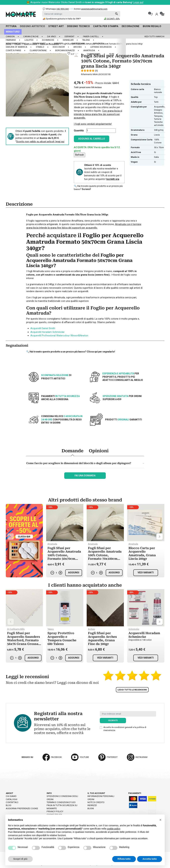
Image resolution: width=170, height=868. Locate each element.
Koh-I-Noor (59, 47)
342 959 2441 (63, 9)
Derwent (69, 36)
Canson (10, 36)
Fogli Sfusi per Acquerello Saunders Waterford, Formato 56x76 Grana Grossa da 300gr (24, 640)
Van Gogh (99, 43)
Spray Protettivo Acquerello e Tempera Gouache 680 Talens (62, 638)
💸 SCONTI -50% (112, 19)
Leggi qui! (138, 2)
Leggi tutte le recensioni (132, 690)
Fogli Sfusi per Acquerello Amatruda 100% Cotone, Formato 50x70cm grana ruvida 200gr (64, 555)
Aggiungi (74, 573)
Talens (86, 40)
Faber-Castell (91, 36)
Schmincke (48, 40)
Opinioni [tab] (99, 451)
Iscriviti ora (113, 179)
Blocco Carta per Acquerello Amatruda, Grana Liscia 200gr (142, 553)
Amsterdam (78, 43)
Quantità (79, 131)
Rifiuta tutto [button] (124, 859)
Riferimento (87, 74)
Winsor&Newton (15, 43)
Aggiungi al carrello (92, 139)
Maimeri (58, 43)
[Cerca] (81, 14)
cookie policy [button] (113, 829)
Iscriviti (113, 720)
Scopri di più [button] (20, 859)
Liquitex (29, 40)
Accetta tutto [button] (150, 859)
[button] (160, 820)
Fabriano (11, 40)
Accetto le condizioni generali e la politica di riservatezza (125, 729)
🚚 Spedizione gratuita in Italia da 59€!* (62, 19)
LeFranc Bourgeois (101, 47)
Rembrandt (39, 43)
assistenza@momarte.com (94, 9)
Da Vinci (52, 36)
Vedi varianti (146, 573)
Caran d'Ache (31, 36)
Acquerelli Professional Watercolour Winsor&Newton (59, 336)
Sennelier (68, 40)
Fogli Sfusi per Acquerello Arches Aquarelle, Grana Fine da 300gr (102, 638)
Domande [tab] (73, 451)
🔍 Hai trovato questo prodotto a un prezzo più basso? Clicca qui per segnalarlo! (71, 352)
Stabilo (40, 47)
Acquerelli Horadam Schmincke (47, 332)
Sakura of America (17, 47)
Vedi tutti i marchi (154, 36)
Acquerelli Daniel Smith (43, 328)
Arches (78, 47)
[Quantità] (101, 131)
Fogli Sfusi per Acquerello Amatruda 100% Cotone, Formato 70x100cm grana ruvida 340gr (105, 555)
